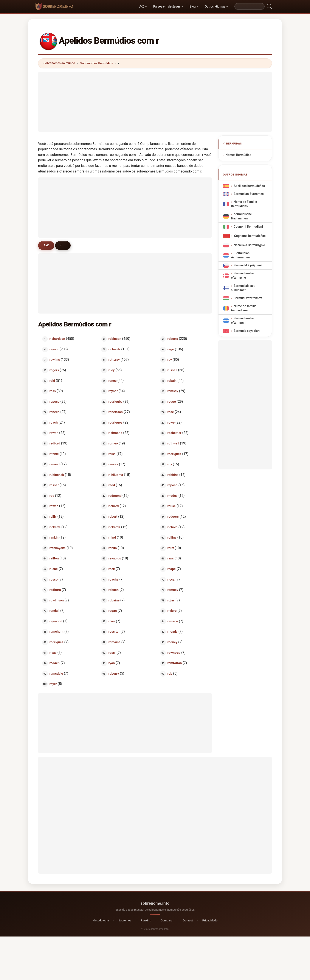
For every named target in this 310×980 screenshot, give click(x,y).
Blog (193, 6)
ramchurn (57, 632)
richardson (57, 339)
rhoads (173, 632)
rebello (55, 412)
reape (172, 569)
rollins (172, 537)
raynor (54, 349)
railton (54, 558)
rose (171, 412)
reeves (113, 464)
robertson (116, 412)
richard (114, 506)
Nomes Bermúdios (238, 155)
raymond (56, 621)
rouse (172, 506)
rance (113, 381)
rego (171, 349)
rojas (171, 600)
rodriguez (174, 454)
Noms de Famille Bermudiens (244, 204)
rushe (54, 569)
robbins (173, 475)
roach (54, 422)
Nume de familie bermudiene (244, 308)
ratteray (114, 360)
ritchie (54, 454)
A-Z (142, 6)
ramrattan (175, 663)
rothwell (173, 443)
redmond (115, 495)
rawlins (55, 360)
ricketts (55, 527)
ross (53, 391)
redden (55, 663)
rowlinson (57, 600)
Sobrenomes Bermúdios (97, 63)
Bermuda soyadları (247, 331)
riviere (172, 611)
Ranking (146, 920)
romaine (115, 642)
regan (113, 611)
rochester (174, 433)
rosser (54, 485)
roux (171, 548)
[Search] (250, 6)
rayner (113, 391)
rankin (54, 537)
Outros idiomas (215, 6)
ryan (112, 663)
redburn (55, 590)
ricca (171, 579)
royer (53, 684)
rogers (54, 370)
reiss (112, 454)
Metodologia (101, 920)
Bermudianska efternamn (242, 321)
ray (170, 360)
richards (115, 349)
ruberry (114, 673)
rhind (112, 537)
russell (172, 370)
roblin (113, 548)
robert (113, 517)
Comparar (167, 920)
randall (54, 611)
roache (114, 579)
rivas (53, 652)
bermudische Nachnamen (241, 216)
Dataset (188, 920)
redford (55, 443)
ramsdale (56, 673)
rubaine (114, 600)
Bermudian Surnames (249, 194)
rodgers (173, 517)
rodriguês (115, 401)
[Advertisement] (155, 102)
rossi (112, 652)
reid (52, 381)
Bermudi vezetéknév (248, 298)
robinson (115, 339)
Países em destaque (167, 6)
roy (170, 464)
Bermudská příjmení (248, 265)
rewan (54, 433)
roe (52, 495)
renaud (55, 464)
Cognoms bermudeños (250, 236)
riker (112, 621)
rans (171, 558)
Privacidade (210, 920)
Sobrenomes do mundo (59, 63)
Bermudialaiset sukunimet (243, 288)
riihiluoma (116, 475)
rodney (173, 642)
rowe (171, 422)
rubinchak (57, 475)
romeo (113, 443)
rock (112, 569)
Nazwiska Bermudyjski (249, 245)
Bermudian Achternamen (240, 255)
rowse (54, 506)
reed (112, 485)
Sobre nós (125, 920)
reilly (53, 517)
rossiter (114, 632)
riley (112, 370)
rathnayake (58, 548)
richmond (115, 433)
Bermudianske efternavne (242, 276)
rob (170, 673)
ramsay (173, 391)
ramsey (173, 590)
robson (114, 590)
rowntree (174, 652)
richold (173, 527)
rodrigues (115, 422)
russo (54, 579)
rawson (173, 621)
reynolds (115, 558)
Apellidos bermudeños (249, 186)
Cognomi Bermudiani (248, 227)
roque (172, 401)
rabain (172, 381)
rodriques (57, 642)
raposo (173, 485)
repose (55, 401)
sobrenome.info (155, 903)
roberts (173, 339)
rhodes (173, 495)
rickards (114, 527)
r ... (63, 245)
